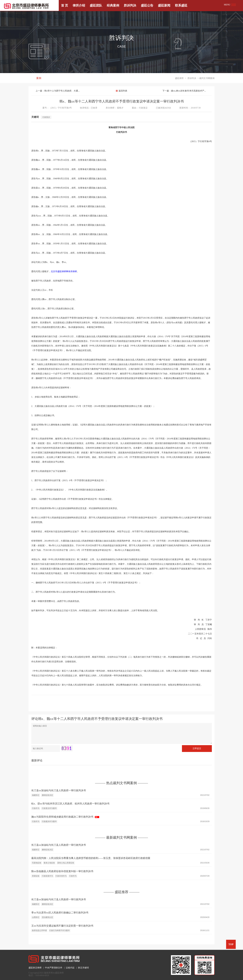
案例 (39, 78)
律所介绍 (79, 5)
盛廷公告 (147, 5)
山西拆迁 (36, 917)
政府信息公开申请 (39, 930)
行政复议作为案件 (49, 808)
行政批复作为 (47, 876)
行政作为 (36, 808)
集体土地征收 (49, 863)
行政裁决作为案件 (49, 821)
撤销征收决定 (47, 795)
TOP (231, 944)
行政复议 (143, 108)
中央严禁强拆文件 (54, 968)
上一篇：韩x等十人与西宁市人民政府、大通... (58, 91)
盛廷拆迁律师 (35, 968)
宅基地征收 (37, 863)
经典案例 (113, 5)
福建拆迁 (36, 795)
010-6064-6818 (42, 975)
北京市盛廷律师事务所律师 (64, 271)
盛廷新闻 (164, 5)
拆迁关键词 (83, 968)
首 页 (65, 5)
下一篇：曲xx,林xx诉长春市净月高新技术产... (184, 91)
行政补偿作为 (61, 876)
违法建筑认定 (47, 917)
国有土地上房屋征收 (66, 863)
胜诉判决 (130, 5)
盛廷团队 (96, 5)
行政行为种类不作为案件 (60, 930)
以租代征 (70, 968)
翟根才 (120, 108)
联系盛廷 (181, 5)
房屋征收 (36, 876)
